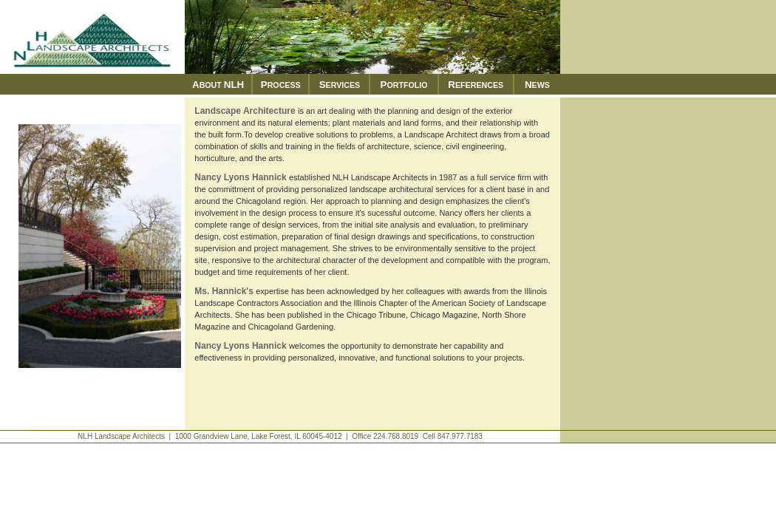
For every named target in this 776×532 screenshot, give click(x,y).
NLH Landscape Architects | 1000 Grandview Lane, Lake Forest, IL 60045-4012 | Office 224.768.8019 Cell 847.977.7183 (280, 436)
